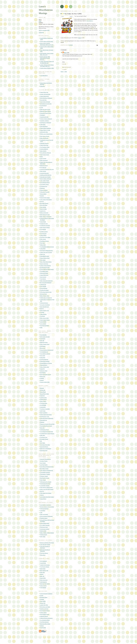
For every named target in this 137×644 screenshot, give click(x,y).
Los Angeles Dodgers (45, 529)
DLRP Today (43, 411)
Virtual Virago (43, 222)
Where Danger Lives (45, 311)
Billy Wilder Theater (44, 469)
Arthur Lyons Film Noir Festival (47, 489)
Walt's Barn (43, 435)
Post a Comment (67, 67)
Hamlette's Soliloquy (44, 121)
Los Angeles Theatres (45, 486)
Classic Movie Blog (44, 275)
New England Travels (45, 614)
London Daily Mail (44, 605)
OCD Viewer (43, 260)
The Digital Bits (43, 335)
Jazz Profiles (43, 601)
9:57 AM (64, 64)
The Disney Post (44, 437)
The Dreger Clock (44, 527)
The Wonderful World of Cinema (47, 247)
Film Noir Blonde (44, 288)
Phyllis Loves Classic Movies (46, 134)
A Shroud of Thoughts (45, 192)
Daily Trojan (43, 537)
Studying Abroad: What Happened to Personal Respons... (45, 58)
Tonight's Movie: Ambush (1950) (47, 68)
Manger (42, 574)
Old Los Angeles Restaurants (46, 516)
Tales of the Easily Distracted (46, 281)
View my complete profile (44, 30)
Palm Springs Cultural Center (46, 487)
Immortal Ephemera (44, 173)
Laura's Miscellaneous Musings (46, 10)
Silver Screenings (44, 160)
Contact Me (41, 32)
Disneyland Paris (44, 451)
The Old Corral (43, 234)
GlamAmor (42, 188)
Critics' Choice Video (45, 367)
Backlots (42, 196)
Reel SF (42, 309)
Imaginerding (43, 407)
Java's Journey (43, 151)
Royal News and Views (45, 607)
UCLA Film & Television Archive (47, 467)
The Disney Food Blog (45, 409)
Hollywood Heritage (44, 509)
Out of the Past (43, 100)
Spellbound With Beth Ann (46, 175)
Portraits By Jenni (44, 224)
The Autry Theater (44, 476)
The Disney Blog (44, 403)
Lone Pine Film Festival (45, 545)
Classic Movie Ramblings (45, 128)
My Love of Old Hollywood (46, 283)
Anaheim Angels (44, 535)
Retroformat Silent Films (45, 484)
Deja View (42, 428)
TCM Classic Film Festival (46, 493)
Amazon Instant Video (45, 382)
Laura (40, 21)
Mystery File (43, 603)
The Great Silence (44, 553)
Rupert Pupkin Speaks (45, 198)
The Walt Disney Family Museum (47, 434)
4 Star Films (43, 124)
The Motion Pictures (44, 241)
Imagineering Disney (45, 430)
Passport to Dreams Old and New (47, 424)
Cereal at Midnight (44, 149)
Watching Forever (44, 166)
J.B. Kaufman (43, 229)
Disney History (43, 401)
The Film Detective (44, 359)
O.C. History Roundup (45, 525)
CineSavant (43, 339)
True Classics (43, 279)
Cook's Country (43, 586)
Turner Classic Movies (45, 320)
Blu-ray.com (43, 348)
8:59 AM (71, 45)
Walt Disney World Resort (46, 449)
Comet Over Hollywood (45, 102)
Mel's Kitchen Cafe (44, 571)
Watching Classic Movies (45, 111)
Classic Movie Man (44, 145)
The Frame (42, 243)
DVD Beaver (43, 346)
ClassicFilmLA (43, 499)
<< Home (64, 69)
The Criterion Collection (45, 354)
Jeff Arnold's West (44, 132)
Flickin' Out (42, 254)
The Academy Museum (45, 472)
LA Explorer (43, 511)
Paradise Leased (44, 518)
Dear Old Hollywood (44, 307)
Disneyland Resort (44, 447)
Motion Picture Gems (45, 296)
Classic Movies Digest (45, 258)
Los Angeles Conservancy (46, 505)
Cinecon (42, 495)
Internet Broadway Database (46, 594)
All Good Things (44, 294)
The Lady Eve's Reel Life (45, 153)
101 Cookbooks (43, 561)
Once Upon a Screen (45, 136)
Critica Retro (43, 249)
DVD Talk (42, 341)
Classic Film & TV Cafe (45, 130)
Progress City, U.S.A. (45, 417)
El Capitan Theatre (44, 439)
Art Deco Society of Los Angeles (47, 507)
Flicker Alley (43, 358)
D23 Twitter (43, 443)
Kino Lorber (43, 356)
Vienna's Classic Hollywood (46, 119)
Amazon (42, 380)
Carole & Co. (43, 211)
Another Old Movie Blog (45, 94)
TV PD (42, 108)
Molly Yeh (42, 576)
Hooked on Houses (44, 609)
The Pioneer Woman (45, 567)
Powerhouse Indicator (45, 361)
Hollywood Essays (44, 303)
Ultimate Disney (43, 399)
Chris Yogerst (43, 239)
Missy (65, 53)
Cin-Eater (42, 312)
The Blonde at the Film (45, 226)
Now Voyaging (43, 277)
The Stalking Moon (44, 271)
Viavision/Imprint (44, 365)
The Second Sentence (45, 611)
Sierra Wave (43, 555)
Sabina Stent (43, 245)
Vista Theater (43, 480)
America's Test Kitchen (45, 584)
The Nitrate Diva (44, 186)
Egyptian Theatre (44, 461)
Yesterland (42, 396)
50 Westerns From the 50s (46, 104)
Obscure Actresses (44, 213)
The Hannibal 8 (43, 106)
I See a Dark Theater (45, 181)
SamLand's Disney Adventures (47, 418)
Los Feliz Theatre (44, 465)
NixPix (41, 157)
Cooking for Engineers (45, 565)
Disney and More (44, 413)
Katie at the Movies (44, 138)
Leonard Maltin (43, 322)
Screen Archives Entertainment (47, 350)
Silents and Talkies (44, 273)
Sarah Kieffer (43, 578)
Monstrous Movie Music (45, 624)
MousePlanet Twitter (44, 394)
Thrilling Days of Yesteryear (46, 298)
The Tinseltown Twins (45, 147)
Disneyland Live (44, 420)
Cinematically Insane (45, 256)
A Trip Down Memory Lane (46, 292)
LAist (41, 513)
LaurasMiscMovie (44, 76)
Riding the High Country (45, 109)
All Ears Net (43, 390)
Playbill (42, 596)
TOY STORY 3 (90, 21)
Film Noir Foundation (45, 326)
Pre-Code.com (43, 167)
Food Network (43, 588)
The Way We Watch (44, 290)
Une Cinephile (43, 286)
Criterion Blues (43, 235)
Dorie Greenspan (44, 580)
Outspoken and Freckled (45, 177)
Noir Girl (42, 201)
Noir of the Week (44, 205)
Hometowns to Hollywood (46, 123)
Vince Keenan (43, 207)
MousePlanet (43, 392)
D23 (41, 441)
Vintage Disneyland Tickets (46, 415)
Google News (43, 628)
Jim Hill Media (43, 405)
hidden (80, 38)
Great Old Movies (44, 126)
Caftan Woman (43, 314)
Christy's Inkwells (44, 190)
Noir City (42, 491)
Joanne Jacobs (43, 613)
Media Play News (44, 342)
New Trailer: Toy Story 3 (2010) (73, 14)
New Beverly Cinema (45, 478)
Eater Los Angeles (44, 514)
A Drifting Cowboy (44, 232)
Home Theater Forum (45, 344)
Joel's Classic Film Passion (46, 200)
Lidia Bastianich (43, 582)
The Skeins (43, 316)
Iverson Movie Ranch (45, 523)
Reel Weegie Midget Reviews (46, 251)
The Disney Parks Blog (45, 445)
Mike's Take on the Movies (46, 217)
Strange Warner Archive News (47, 41)
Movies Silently (43, 194)
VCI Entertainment (44, 352)
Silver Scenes (43, 171)
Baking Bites (43, 569)
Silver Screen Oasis (44, 318)
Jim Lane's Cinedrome (45, 305)
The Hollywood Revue (45, 183)
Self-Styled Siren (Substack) (46, 98)
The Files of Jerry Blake (45, 237)
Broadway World (44, 597)
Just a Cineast (43, 158)
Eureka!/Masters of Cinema (46, 363)
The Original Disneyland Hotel (47, 432)
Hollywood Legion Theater (46, 482)
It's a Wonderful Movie (45, 620)
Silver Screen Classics (45, 227)
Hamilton (42, 378)
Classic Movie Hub (44, 92)
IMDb (41, 328)
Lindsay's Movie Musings (45, 266)
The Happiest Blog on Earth (46, 426)
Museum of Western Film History (47, 543)
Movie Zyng (43, 376)
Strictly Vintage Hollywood (46, 179)
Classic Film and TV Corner (46, 252)
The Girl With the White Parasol (47, 269)
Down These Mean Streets (46, 262)
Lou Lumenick (43, 324)
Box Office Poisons (44, 203)
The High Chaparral (44, 622)
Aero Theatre (43, 463)
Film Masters (43, 373)
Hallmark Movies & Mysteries (46, 618)
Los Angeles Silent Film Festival (47, 497)
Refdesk (42, 626)
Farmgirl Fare (43, 563)
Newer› (62, 72)
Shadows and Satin (44, 117)
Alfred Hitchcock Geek (45, 215)
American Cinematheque (45, 459)
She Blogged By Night (45, 268)
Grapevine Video (44, 371)
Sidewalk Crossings (44, 143)
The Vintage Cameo (44, 184)
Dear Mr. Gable (43, 209)
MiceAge (42, 388)
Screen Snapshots (44, 264)
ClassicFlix (42, 86)
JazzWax (42, 599)
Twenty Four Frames (45, 155)
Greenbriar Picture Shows (46, 113)
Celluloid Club (43, 285)
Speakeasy (43, 115)
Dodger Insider (43, 531)
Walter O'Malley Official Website (47, 533)
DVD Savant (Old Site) (45, 337)
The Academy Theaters (45, 474)
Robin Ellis (42, 572)
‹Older (66, 72)
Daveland (42, 422)
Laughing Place (43, 398)
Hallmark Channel (44, 616)
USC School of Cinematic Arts (47, 470)
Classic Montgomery (44, 96)
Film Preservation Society (46, 375)
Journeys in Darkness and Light (47, 169)
